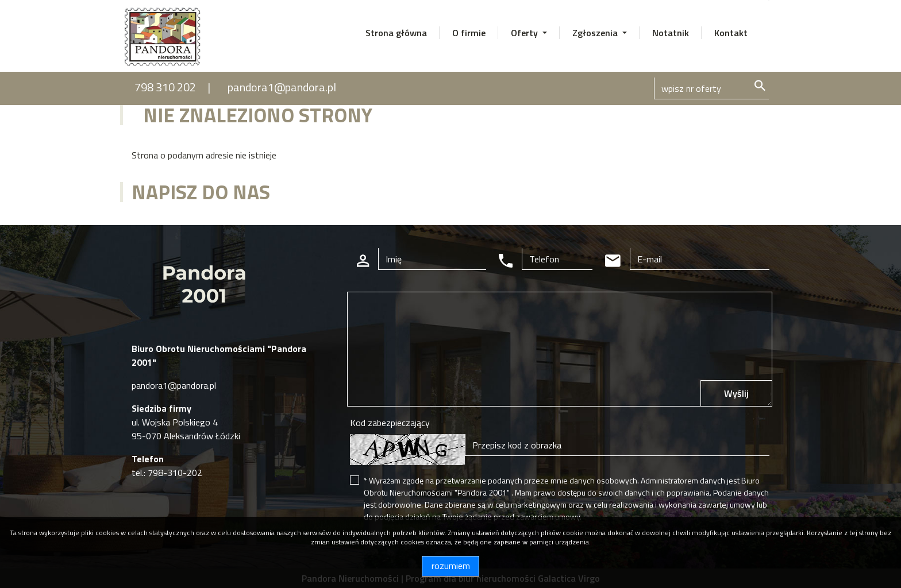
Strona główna (396, 33)
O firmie (469, 33)
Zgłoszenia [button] (596, 33)
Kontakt (731, 33)
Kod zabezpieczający (390, 423)
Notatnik (671, 33)
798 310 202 (165, 87)
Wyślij (736, 393)
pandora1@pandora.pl (282, 87)
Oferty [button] (525, 33)
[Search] (711, 88)
